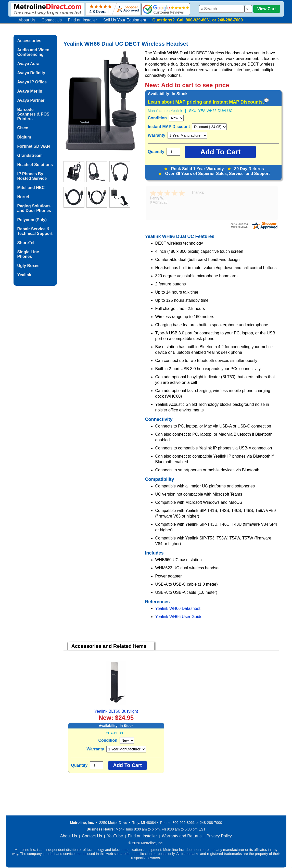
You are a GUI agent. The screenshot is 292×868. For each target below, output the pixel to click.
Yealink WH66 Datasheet (178, 608)
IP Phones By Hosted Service (32, 176)
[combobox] (222, 9)
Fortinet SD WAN (34, 146)
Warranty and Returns (182, 836)
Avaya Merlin (30, 91)
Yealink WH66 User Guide (179, 617)
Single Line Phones (28, 254)
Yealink (24, 275)
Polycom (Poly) (32, 220)
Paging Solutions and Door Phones (34, 208)
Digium (24, 137)
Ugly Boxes (28, 266)
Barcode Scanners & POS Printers (33, 114)
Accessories (29, 41)
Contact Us (52, 20)
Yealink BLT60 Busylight (116, 711)
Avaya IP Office (32, 82)
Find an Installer (82, 20)
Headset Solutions (35, 165)
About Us (27, 20)
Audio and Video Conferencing (33, 52)
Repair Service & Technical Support (35, 231)
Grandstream (30, 155)
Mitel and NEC (31, 188)
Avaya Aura (28, 64)
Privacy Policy (219, 836)
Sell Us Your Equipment (125, 20)
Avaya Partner (31, 100)
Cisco (23, 128)
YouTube (115, 836)
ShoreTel (26, 243)
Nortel (23, 197)
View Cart (267, 9)
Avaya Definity (31, 73)
